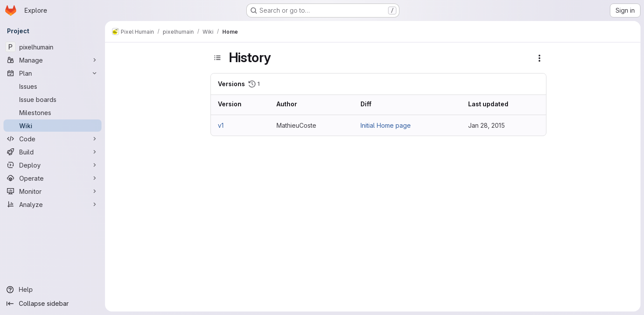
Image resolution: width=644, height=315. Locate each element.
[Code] (52, 139)
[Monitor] (52, 191)
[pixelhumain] (52, 47)
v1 (221, 125)
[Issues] (52, 86)
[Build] (52, 152)
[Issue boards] (52, 99)
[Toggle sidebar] (217, 58)
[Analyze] (52, 204)
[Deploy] (52, 165)
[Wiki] (52, 126)
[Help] (52, 290)
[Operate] (52, 178)
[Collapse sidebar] (52, 304)
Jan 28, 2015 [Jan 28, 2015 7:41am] (486, 125)
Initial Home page (386, 125)
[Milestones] (52, 112)
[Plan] (52, 73)
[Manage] (52, 60)
